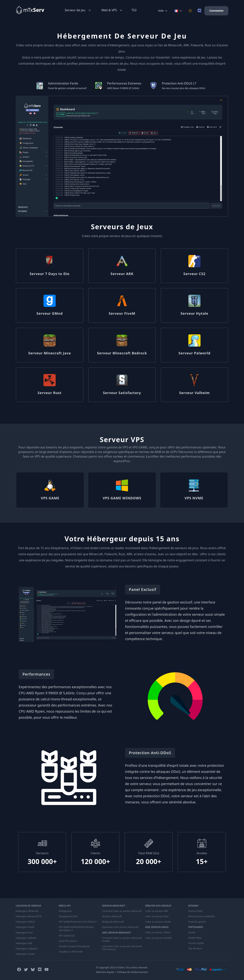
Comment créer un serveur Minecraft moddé (122, 939)
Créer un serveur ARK (157, 911)
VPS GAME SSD (67, 936)
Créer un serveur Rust (157, 916)
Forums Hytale (196, 943)
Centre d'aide (195, 911)
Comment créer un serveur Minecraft (122, 911)
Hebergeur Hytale (25, 954)
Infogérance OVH (68, 916)
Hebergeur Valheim (26, 938)
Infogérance (65, 911)
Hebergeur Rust (24, 933)
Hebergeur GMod (25, 922)
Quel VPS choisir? (68, 941)
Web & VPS (112, 10)
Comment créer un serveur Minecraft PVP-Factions (122, 948)
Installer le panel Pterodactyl (74, 946)
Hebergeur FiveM (25, 927)
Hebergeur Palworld (26, 949)
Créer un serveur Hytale (158, 922)
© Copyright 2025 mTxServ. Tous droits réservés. (122, 967)
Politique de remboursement (132, 972)
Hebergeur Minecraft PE (28, 916)
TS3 (134, 10)
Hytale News (195, 938)
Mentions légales (105, 972)
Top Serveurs (195, 949)
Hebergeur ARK (24, 943)
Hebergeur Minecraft (27, 911)
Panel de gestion (197, 922)
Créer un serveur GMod (158, 933)
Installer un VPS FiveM (71, 952)
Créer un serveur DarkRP (158, 938)
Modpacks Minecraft (113, 922)
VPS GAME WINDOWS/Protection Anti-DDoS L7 (76, 929)
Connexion (216, 11)
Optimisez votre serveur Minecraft (120, 927)
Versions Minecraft (112, 916)
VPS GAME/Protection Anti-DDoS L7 (78, 922)
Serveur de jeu (78, 10)
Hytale (192, 933)
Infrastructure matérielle (201, 916)
